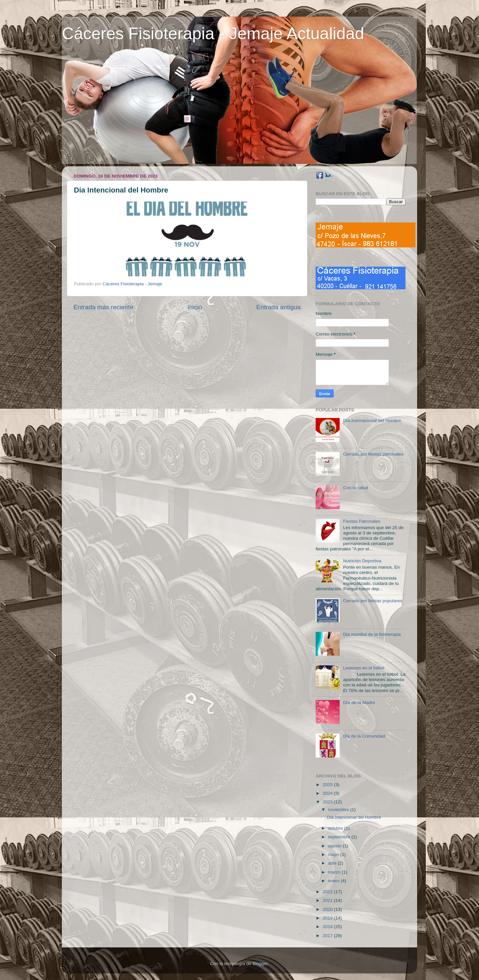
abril (333, 863)
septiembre (340, 837)
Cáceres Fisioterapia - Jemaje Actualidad (213, 34)
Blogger (260, 964)
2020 (328, 909)
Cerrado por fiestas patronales (373, 454)
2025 (328, 785)
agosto (335, 846)
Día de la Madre (359, 702)
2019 (328, 918)
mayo (334, 854)
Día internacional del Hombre (372, 420)
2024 (328, 793)
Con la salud (355, 488)
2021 (328, 900)
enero (334, 881)
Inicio (195, 307)
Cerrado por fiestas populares (373, 601)
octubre (336, 828)
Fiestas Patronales (362, 521)
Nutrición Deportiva (362, 561)
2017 (328, 936)
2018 (328, 927)
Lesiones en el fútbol (364, 668)
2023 (328, 802)
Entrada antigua (279, 307)
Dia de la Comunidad (364, 736)
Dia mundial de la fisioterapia (372, 634)
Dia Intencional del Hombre (354, 817)
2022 (328, 892)
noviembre (339, 810)
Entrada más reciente (103, 307)
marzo (335, 872)
